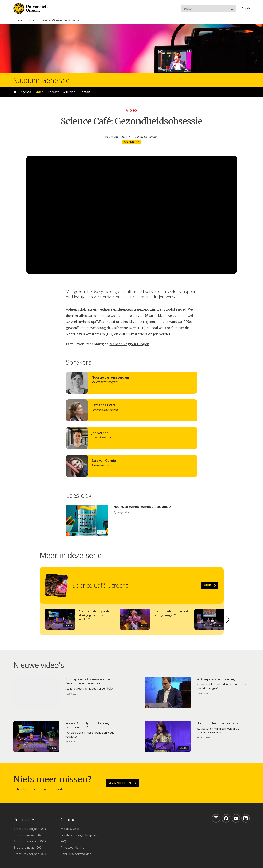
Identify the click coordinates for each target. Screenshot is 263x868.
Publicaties (24, 820)
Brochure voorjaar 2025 (30, 841)
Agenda (26, 92)
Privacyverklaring (72, 848)
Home (15, 92)
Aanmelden (120, 783)
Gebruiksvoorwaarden (76, 854)
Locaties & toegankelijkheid (79, 835)
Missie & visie (70, 829)
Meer (207, 585)
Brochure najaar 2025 (28, 835)
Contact (85, 92)
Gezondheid (131, 142)
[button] (228, 620)
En (246, 8)
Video (32, 20)
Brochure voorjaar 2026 (30, 829)
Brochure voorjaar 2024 (30, 854)
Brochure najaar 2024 (28, 848)
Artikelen (69, 92)
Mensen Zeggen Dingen (129, 344)
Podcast (53, 92)
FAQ (63, 841)
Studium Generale (42, 80)
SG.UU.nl (18, 20)
